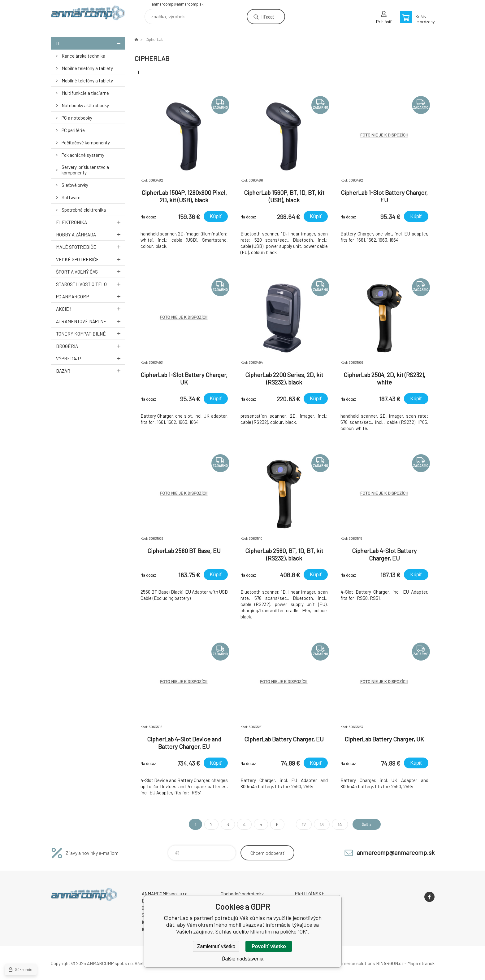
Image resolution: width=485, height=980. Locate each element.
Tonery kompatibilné (91, 334)
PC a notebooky (77, 118)
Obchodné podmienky (242, 894)
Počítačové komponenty (86, 143)
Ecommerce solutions (353, 963)
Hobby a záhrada (91, 234)
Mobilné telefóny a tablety (87, 68)
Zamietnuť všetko (216, 946)
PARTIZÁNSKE (310, 894)
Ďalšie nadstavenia (243, 959)
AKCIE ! (91, 309)
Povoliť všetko (269, 946)
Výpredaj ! (91, 358)
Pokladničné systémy (83, 155)
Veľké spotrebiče (91, 259)
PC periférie (73, 130)
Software (71, 197)
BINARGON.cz (390, 963)
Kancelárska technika (83, 56)
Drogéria (91, 346)
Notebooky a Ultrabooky (85, 105)
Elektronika (91, 222)
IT (91, 43)
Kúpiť (216, 216)
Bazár (91, 371)
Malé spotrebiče (91, 247)
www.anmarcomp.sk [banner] (88, 14)
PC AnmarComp (91, 296)
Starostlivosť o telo (91, 284)
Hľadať (268, 17)
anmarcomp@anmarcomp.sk (178, 4)
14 (334, 824)
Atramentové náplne (91, 321)
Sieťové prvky (75, 185)
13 (316, 824)
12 (298, 824)
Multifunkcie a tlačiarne (85, 93)
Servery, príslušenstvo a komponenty (85, 170)
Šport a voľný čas (91, 272)
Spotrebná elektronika (84, 210)
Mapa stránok (421, 963)
